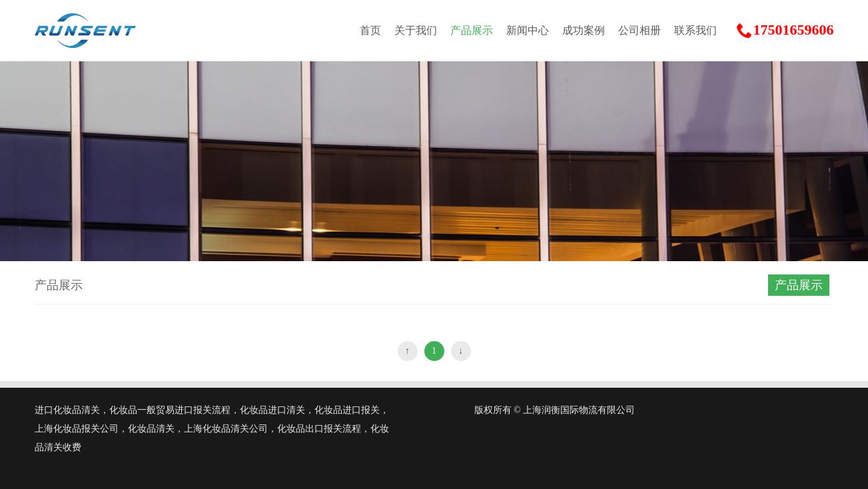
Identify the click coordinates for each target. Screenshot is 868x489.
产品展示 (472, 30)
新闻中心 (528, 30)
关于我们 (416, 30)
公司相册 (640, 30)
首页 (370, 30)
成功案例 (584, 30)
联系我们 (695, 30)
